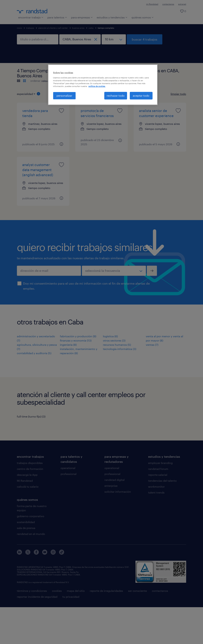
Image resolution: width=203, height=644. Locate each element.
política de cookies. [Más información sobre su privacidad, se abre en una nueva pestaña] (97, 86)
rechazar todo (116, 96)
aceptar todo (141, 96)
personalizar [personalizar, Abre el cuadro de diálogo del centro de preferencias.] (64, 96)
